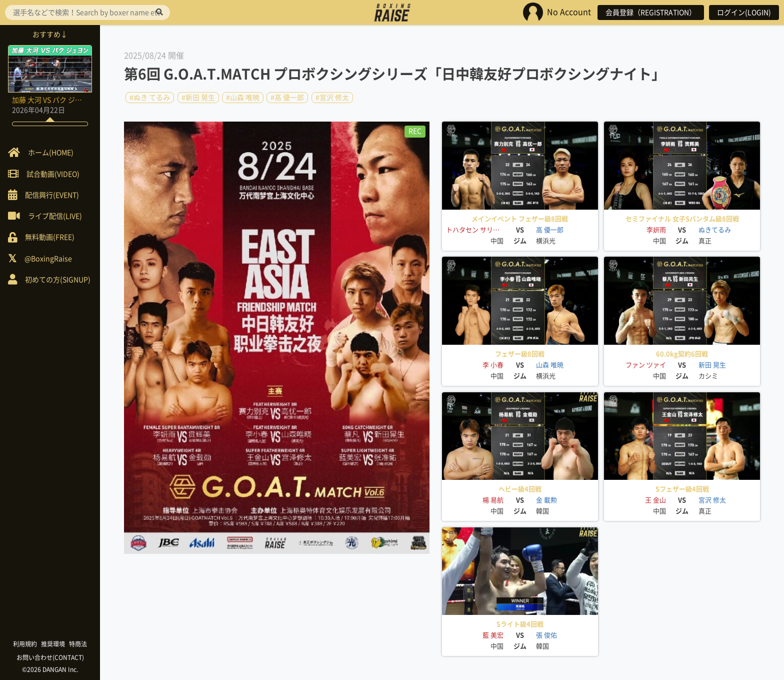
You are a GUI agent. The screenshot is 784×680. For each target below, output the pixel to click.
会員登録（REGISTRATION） (651, 13)
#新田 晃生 (198, 98)
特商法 (78, 644)
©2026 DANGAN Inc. (50, 669)
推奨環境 (53, 644)
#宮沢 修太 (332, 98)
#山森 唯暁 (243, 98)
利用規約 (25, 644)
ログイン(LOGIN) (744, 13)
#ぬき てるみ (150, 98)
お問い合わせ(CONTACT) (50, 657)
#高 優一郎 (287, 98)
